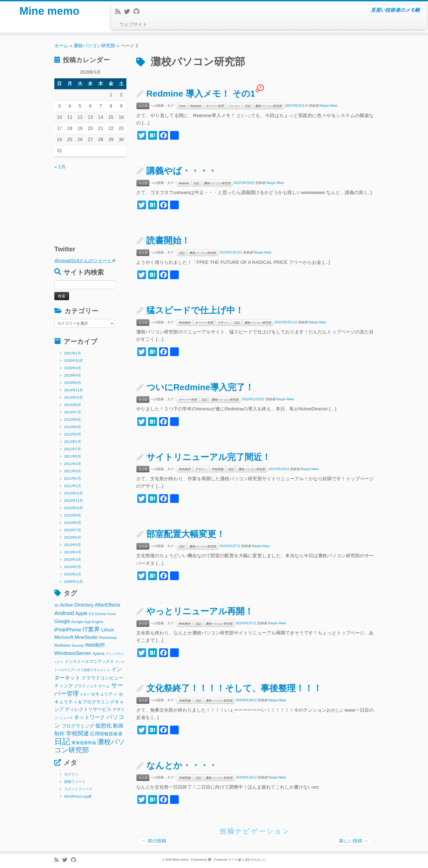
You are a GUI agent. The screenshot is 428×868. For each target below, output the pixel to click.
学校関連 (218, 469)
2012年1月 (73, 442)
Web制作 (185, 323)
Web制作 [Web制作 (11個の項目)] (95, 645)
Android (184, 183)
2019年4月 (73, 375)
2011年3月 (73, 471)
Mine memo (49, 11)
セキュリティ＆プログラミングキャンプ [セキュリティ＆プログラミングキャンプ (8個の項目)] (89, 702)
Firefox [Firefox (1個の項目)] (112, 614)
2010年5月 (73, 545)
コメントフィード (78, 789)
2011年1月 (73, 486)
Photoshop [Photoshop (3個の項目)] (108, 638)
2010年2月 (73, 567)
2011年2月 (73, 478)
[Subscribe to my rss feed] (120, 12)
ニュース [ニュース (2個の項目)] (66, 718)
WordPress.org (76, 796)
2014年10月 (74, 397)
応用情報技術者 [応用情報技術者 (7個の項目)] (106, 734)
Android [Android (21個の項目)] (64, 613)
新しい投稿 (354, 841)
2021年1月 (73, 353)
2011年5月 (73, 456)
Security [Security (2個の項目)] (78, 646)
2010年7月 (73, 530)
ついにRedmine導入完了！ (200, 387)
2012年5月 (73, 420)
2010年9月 (73, 515)
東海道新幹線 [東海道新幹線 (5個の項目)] (84, 743)
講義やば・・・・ (182, 171)
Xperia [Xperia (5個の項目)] (99, 653)
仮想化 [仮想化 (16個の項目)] (103, 726)
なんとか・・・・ (182, 765)
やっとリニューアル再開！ (200, 611)
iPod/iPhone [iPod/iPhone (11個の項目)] (68, 630)
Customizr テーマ (226, 860)
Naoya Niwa (328, 106)
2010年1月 (73, 574)
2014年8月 (73, 405)
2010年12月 (74, 493)
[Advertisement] (88, 205)
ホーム (61, 46)
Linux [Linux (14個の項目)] (108, 630)
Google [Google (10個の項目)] (62, 621)
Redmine (196, 106)
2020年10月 (74, 361)
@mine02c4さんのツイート (83, 261)
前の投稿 (154, 841)
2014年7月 (73, 412)
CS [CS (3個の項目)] (91, 614)
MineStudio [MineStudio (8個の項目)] (86, 637)
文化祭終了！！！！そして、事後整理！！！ (234, 688)
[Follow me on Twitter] (129, 12)
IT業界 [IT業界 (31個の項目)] (91, 629)
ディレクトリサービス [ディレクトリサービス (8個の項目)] (88, 709)
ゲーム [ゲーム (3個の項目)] (104, 686)
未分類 (143, 106)
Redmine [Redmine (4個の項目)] (62, 645)
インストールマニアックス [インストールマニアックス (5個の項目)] (89, 661)
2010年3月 (73, 560)
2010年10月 (74, 508)
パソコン (234, 106)
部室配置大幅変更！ (186, 534)
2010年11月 (74, 501)
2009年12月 (74, 582)
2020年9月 (73, 368)
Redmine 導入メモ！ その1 (201, 94)
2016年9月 (73, 383)
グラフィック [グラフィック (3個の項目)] (86, 686)
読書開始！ (168, 240)
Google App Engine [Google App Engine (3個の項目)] (87, 622)
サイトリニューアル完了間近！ (209, 457)
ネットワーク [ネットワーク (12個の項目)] (90, 717)
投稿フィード (75, 782)
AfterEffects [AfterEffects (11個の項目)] (108, 605)
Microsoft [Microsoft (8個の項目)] (64, 637)
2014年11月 (74, 390)
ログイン (71, 774)
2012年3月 (73, 434)
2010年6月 (73, 537)
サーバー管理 (215, 106)
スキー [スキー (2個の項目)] (85, 694)
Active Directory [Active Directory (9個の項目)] (77, 605)
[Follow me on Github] (138, 12)
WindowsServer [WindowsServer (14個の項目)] (73, 653)
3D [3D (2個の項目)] (57, 605)
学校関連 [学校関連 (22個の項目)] (78, 733)
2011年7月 (73, 449)
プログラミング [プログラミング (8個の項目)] (78, 726)
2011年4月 (73, 464)
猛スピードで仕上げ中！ (195, 310)
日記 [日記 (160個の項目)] (62, 741)
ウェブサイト (133, 24)
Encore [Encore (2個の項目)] (101, 614)
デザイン (224, 323)
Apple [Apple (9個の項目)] (81, 613)
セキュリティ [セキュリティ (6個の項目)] (104, 694)
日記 (248, 106)
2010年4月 (73, 552)
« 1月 (60, 167)
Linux (182, 106)
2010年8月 (73, 523)
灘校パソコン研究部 (94, 46)
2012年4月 (73, 427)
